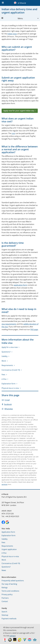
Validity (5, 356)
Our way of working (9, 584)
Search (4, 612)
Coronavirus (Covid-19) (11, 370)
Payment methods (9, 619)
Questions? (6, 352)
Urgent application (9, 549)
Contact (5, 601)
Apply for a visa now (10, 347)
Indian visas (12, 34)
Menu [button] (12, 18)
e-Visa (4, 379)
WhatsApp (7, 409)
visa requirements (9, 324)
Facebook (7, 404)
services (4, 484)
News (4, 570)
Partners (5, 598)
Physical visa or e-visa (10, 388)
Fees (3, 375)
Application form (8, 532)
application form (20, 285)
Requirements (7, 365)
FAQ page (34, 329)
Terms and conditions (10, 591)
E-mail (6, 400)
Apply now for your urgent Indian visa (19, 111)
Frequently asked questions (13, 581)
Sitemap (5, 615)
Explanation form (9, 384)
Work (4, 361)
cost (13, 133)
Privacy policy (7, 594)
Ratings (5, 588)
